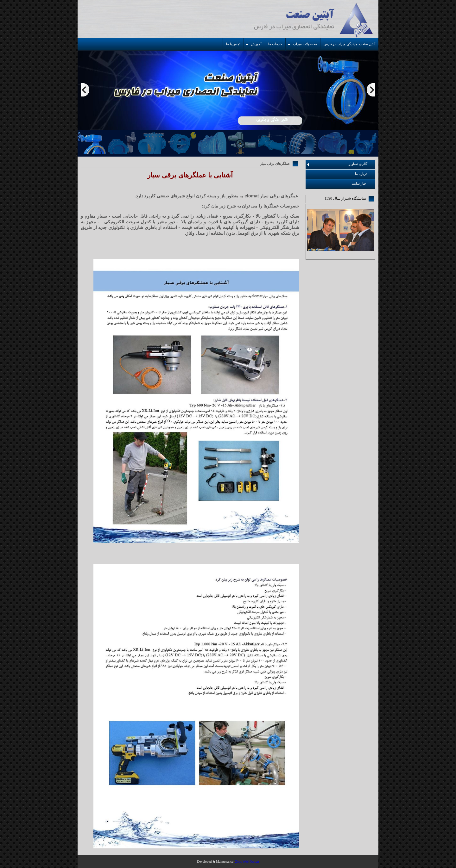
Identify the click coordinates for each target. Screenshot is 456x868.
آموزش (254, 44)
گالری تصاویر (337, 164)
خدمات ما (275, 44)
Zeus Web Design (247, 862)
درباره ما (361, 174)
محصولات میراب (302, 44)
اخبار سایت (359, 184)
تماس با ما (233, 44)
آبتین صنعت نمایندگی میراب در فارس (349, 44)
